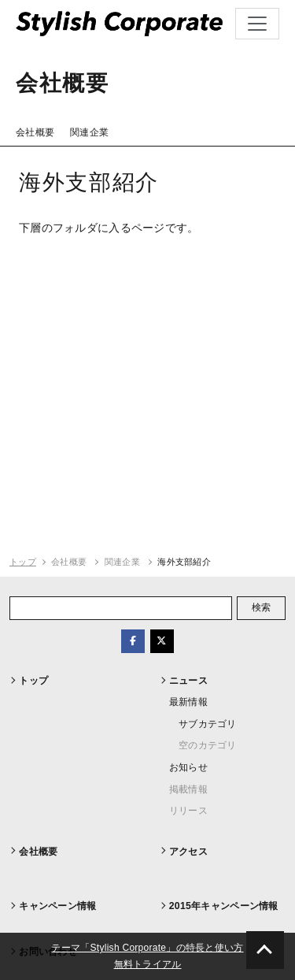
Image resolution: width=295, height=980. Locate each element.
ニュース (188, 681)
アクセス (188, 852)
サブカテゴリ (208, 724)
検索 (261, 607)
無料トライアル (148, 964)
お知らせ (188, 767)
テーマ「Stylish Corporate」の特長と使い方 (147, 948)
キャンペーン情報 (57, 906)
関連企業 (89, 132)
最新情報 (188, 702)
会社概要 (35, 132)
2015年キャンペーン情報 (224, 906)
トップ (23, 562)
